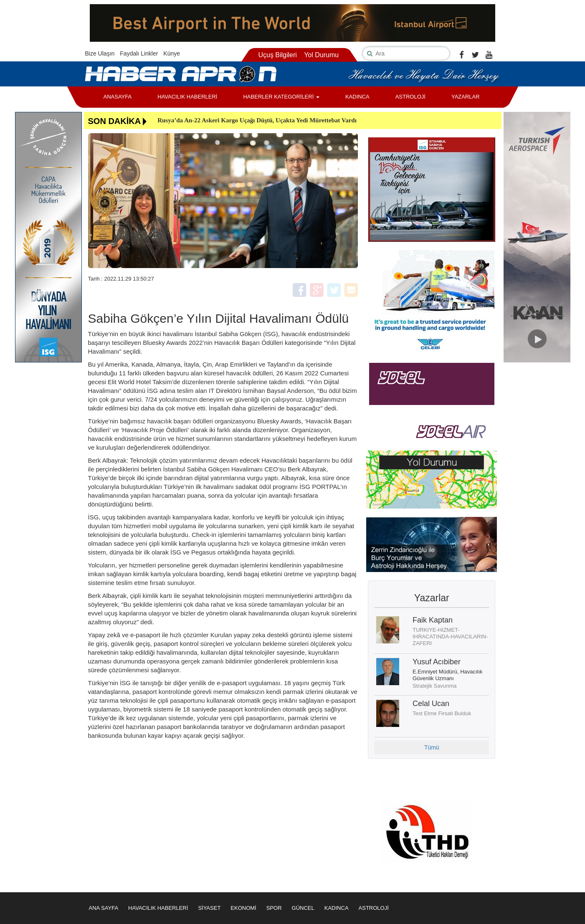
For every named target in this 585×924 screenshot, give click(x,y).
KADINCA (357, 97)
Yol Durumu (321, 55)
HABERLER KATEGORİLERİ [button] (281, 97)
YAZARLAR (466, 97)
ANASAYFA (118, 97)
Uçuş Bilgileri (277, 55)
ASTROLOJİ (410, 97)
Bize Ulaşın (100, 53)
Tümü (432, 747)
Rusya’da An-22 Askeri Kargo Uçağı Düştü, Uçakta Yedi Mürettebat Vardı (257, 120)
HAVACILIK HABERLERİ (187, 97)
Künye (172, 53)
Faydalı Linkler (139, 53)
